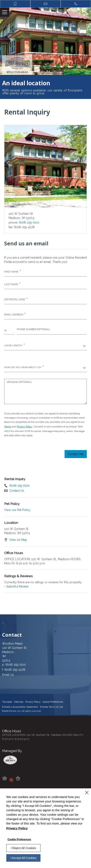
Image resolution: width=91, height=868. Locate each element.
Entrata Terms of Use (51, 707)
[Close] (87, 793)
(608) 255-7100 (29, 223)
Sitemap (19, 702)
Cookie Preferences (19, 839)
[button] (15, 4)
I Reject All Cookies (23, 848)
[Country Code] (9, 330)
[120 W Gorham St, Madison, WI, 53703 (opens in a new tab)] (45, 654)
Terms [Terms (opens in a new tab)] (8, 427)
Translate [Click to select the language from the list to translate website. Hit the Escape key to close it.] (7, 702)
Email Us (8, 675)
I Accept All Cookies (23, 858)
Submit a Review (16, 586)
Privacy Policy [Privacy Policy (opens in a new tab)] (25, 427)
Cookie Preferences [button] (53, 702)
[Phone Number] (52, 330)
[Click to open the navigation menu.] (5, 12)
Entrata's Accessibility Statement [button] (20, 707)
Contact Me (76, 454)
